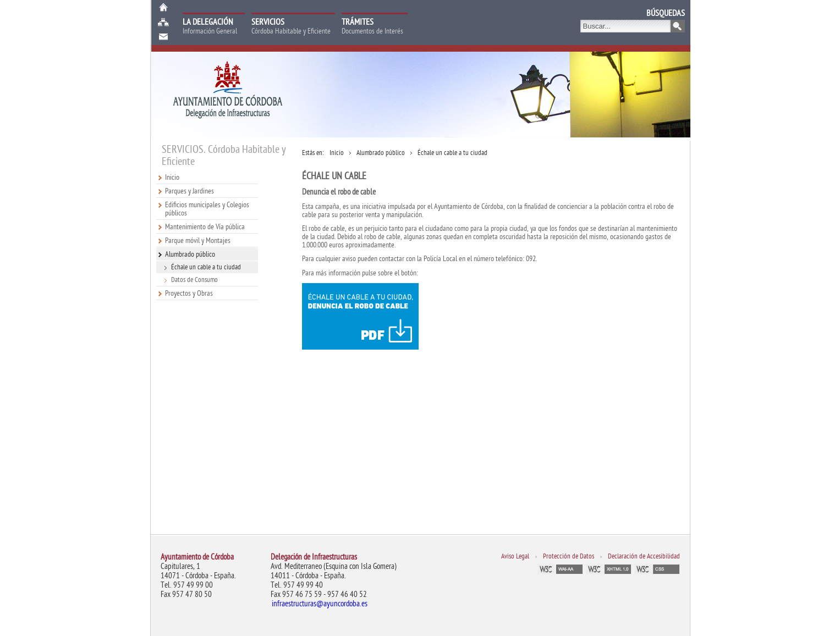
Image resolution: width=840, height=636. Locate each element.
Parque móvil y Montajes (198, 240)
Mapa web (163, 22)
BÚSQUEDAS (666, 13)
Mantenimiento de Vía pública (205, 227)
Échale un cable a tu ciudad (206, 267)
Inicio (163, 7)
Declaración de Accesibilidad (644, 556)
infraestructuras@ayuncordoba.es (320, 604)
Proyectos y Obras (189, 293)
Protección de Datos (569, 556)
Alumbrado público (190, 254)
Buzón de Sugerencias (163, 37)
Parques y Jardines (190, 191)
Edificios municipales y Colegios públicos (207, 209)
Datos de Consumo (194, 280)
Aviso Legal (515, 556)
